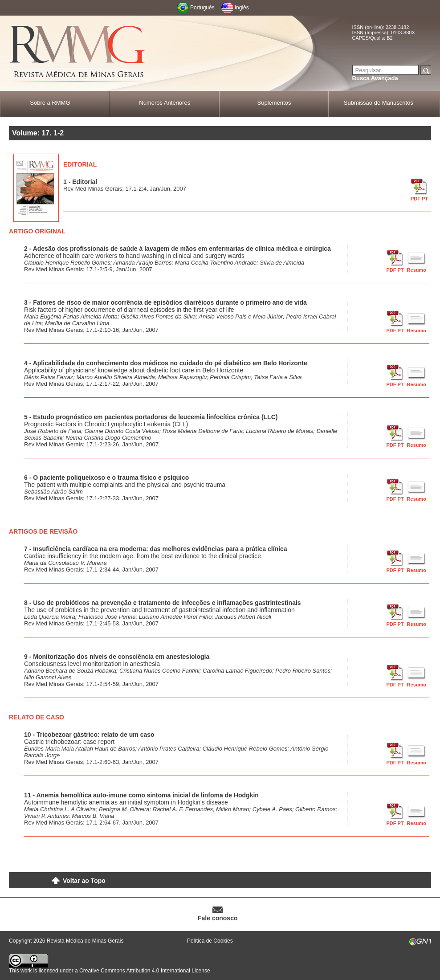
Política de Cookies (210, 941)
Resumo (417, 270)
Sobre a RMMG (50, 103)
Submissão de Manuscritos (379, 103)
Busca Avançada (375, 78)
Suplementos (274, 103)
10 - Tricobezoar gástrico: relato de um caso (89, 735)
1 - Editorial (80, 182)
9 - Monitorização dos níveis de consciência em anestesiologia (117, 657)
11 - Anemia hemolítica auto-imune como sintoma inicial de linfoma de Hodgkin (141, 795)
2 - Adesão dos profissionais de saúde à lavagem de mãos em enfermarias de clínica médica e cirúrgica (177, 249)
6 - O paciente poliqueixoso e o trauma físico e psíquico (106, 478)
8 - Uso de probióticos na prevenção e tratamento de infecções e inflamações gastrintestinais (163, 603)
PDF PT (419, 199)
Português (202, 8)
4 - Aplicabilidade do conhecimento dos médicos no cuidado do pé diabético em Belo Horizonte (166, 363)
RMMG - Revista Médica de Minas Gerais (78, 54)
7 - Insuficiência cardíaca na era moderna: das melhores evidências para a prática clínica (156, 549)
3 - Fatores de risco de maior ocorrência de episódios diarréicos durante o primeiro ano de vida (165, 302)
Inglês (242, 8)
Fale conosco (218, 918)
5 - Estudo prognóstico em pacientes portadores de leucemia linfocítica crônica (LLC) (151, 417)
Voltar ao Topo (84, 881)
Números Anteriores (165, 103)
